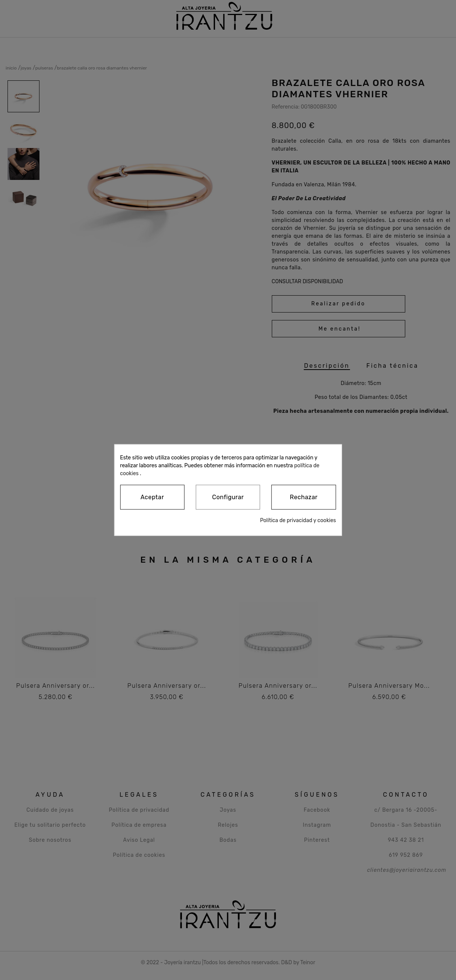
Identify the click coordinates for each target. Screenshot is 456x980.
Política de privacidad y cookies (298, 520)
